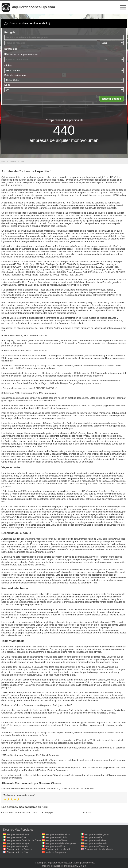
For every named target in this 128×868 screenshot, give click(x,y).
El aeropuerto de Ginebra (19, 849)
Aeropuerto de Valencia (96, 846)
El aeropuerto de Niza (18, 852)
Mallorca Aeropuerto (56, 852)
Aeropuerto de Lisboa (95, 840)
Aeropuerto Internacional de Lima (20, 813)
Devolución (11, 49)
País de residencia (15, 75)
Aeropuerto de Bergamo (96, 834)
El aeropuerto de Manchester (99, 849)
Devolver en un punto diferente (23, 55)
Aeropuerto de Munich (95, 843)
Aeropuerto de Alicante (18, 834)
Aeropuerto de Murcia (17, 846)
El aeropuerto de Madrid (58, 849)
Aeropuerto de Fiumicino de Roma (24, 840)
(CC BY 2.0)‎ (80, 866)
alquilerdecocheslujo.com (34, 7)
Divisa (8, 66)
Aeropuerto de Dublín (56, 837)
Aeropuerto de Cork (16, 837)
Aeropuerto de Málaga (18, 843)
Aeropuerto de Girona (56, 840)
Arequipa (48, 813)
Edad (7, 85)
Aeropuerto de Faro (94, 837)
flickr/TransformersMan (62, 866)
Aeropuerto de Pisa (55, 846)
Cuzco (88, 813)
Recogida (10, 32)
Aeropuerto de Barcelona (58, 834)
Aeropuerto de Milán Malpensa (61, 843)
